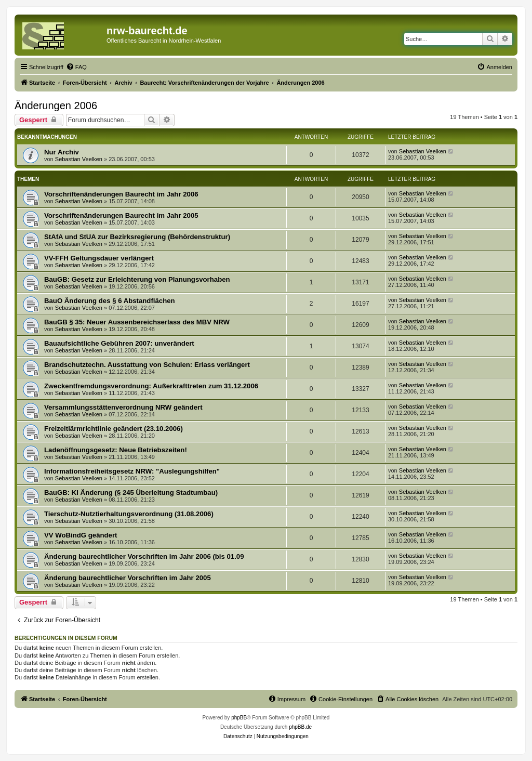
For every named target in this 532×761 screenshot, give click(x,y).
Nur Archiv (62, 152)
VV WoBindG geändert (81, 535)
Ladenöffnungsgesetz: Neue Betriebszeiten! (116, 450)
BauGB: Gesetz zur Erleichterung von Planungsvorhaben (137, 279)
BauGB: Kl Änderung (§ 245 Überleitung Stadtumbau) (131, 493)
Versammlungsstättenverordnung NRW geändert (123, 407)
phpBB (239, 718)
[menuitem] (76, 67)
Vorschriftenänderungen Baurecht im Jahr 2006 (121, 194)
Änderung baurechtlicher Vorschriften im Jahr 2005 (128, 578)
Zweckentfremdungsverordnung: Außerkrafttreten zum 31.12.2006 (151, 386)
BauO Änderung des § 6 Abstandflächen (110, 301)
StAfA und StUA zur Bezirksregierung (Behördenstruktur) (137, 237)
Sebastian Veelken (79, 159)
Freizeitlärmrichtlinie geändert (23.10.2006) (114, 429)
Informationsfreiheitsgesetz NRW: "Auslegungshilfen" (132, 471)
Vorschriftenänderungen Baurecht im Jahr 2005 (121, 215)
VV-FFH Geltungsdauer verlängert (99, 258)
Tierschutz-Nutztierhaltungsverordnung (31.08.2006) (129, 514)
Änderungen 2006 (56, 106)
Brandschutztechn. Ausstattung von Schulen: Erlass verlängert (147, 365)
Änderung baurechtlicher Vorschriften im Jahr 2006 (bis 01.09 (144, 556)
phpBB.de (300, 727)
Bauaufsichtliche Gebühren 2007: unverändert (119, 343)
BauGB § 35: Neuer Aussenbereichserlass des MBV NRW (137, 322)
